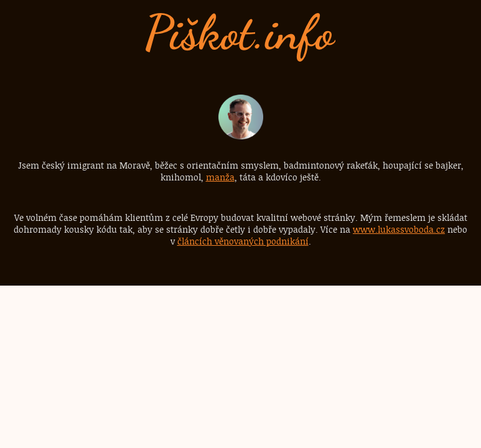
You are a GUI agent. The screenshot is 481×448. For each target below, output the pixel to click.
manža (220, 177)
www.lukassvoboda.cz (399, 229)
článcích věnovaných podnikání (243, 241)
